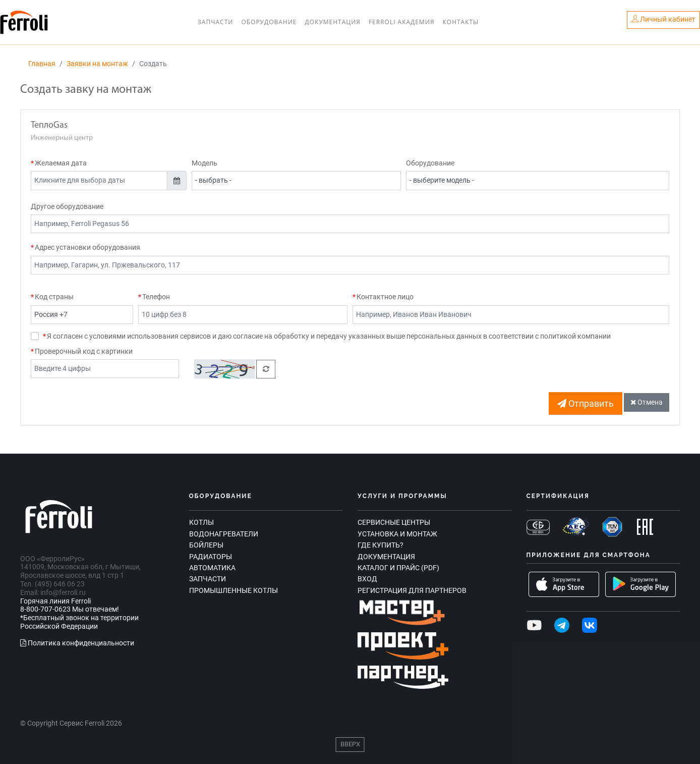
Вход (367, 579)
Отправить (586, 403)
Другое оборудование (67, 206)
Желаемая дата (61, 163)
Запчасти (216, 22)
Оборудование (269, 22)
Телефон (156, 297)
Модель (205, 163)
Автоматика (212, 568)
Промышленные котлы (234, 590)
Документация (333, 22)
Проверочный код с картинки (84, 351)
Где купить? (381, 545)
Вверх (350, 744)
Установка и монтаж (397, 534)
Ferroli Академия (402, 22)
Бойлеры (206, 545)
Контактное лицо (385, 297)
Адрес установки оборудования (87, 247)
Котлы (201, 522)
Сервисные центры (394, 522)
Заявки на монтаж (97, 64)
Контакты (460, 22)
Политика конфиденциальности (77, 643)
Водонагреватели (224, 534)
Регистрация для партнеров (412, 590)
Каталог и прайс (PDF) (398, 568)
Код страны (54, 297)
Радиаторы (211, 557)
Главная (42, 64)
